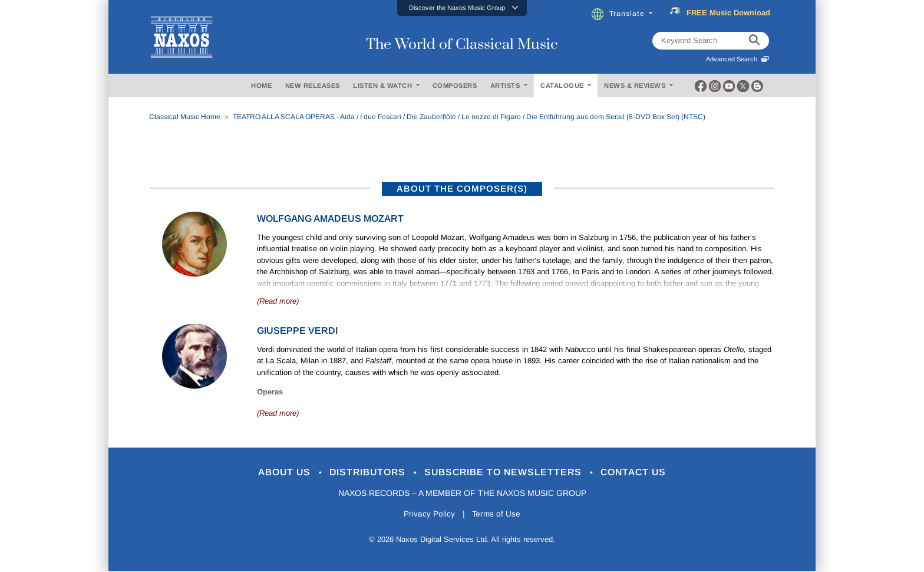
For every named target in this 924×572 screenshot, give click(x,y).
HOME (261, 86)
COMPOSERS (455, 86)
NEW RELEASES (313, 86)
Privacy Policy (428, 515)
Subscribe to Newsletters (508, 473)
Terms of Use (497, 515)
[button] (462, 8)
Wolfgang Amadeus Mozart (330, 218)
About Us (275, 473)
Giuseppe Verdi (297, 331)
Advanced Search (737, 59)
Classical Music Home (185, 117)
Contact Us (644, 473)
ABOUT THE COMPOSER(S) (462, 188)
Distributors (364, 473)
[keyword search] (754, 41)
